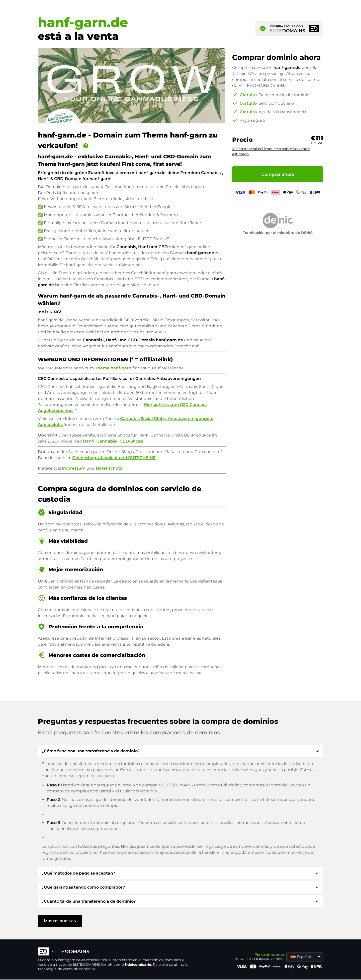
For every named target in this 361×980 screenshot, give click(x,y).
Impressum (74, 468)
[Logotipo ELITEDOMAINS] (113, 952)
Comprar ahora (278, 174)
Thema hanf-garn (113, 368)
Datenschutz (109, 468)
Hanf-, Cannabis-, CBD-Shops (113, 441)
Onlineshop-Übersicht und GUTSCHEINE (114, 458)
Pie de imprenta (269, 954)
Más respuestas (60, 921)
